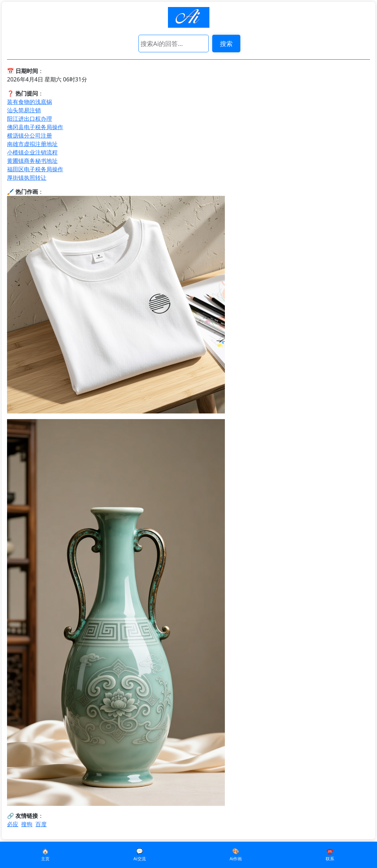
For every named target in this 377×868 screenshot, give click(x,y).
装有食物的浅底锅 (30, 102)
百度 (41, 824)
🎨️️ (236, 851)
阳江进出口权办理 (30, 119)
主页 (45, 859)
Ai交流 (140, 859)
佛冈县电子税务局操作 (35, 127)
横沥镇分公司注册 (30, 135)
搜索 (226, 44)
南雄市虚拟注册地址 (32, 144)
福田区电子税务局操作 (35, 169)
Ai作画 (236, 859)
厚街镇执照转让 (27, 178)
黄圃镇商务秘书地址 (32, 161)
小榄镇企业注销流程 (32, 152)
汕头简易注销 (24, 110)
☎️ (330, 851)
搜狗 (27, 824)
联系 (330, 859)
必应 (13, 824)
